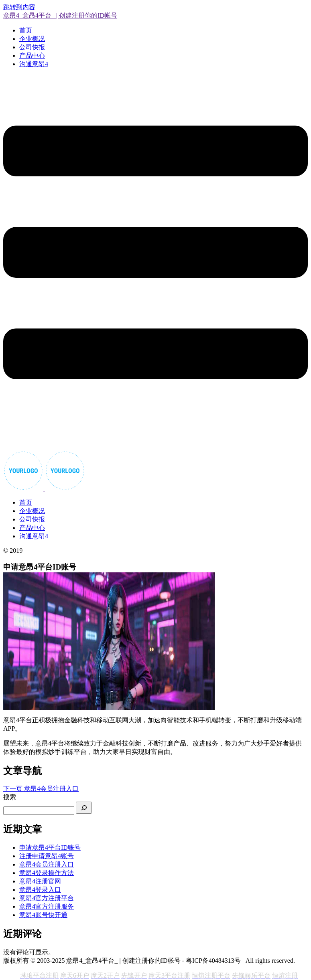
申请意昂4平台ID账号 (50, 848)
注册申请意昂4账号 (47, 856)
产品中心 (32, 56)
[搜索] (84, 808)
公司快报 (32, 47)
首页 (26, 30)
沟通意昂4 (34, 64)
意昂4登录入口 (40, 890)
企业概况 (32, 39)
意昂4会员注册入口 (47, 864)
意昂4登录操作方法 (47, 873)
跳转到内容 (19, 7)
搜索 (10, 797)
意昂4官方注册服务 (47, 906)
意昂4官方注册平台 (47, 898)
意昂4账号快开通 (43, 915)
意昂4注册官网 (40, 881)
